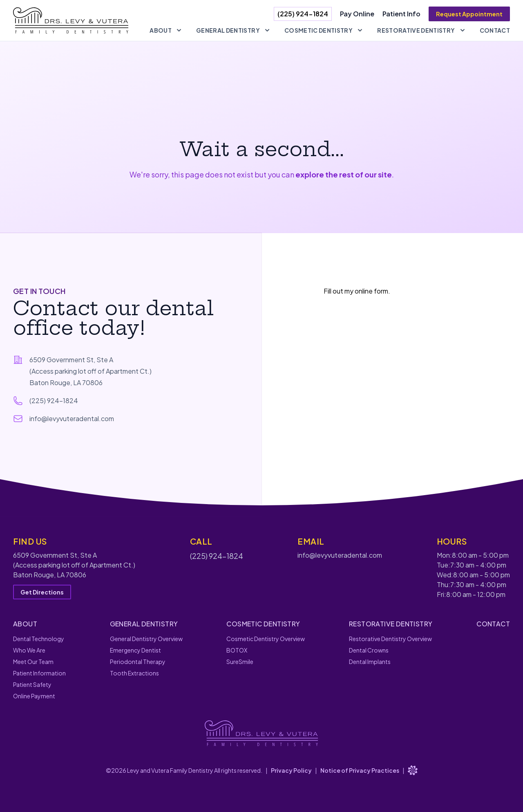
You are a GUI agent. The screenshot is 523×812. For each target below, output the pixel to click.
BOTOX (237, 650)
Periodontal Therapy (138, 662)
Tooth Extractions (134, 673)
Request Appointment (469, 14)
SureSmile (240, 662)
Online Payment (34, 696)
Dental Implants (370, 662)
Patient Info (401, 14)
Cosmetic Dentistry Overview (266, 639)
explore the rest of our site (344, 174)
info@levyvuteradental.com (72, 418)
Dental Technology (39, 639)
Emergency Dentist (135, 650)
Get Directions (42, 592)
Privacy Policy (291, 770)
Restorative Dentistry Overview (390, 639)
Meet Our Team (33, 662)
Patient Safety (32, 684)
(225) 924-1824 (303, 14)
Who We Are (29, 650)
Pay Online (357, 14)
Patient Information (39, 673)
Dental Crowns (369, 650)
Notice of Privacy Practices (360, 770)
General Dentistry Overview (146, 639)
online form (371, 291)
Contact (495, 30)
